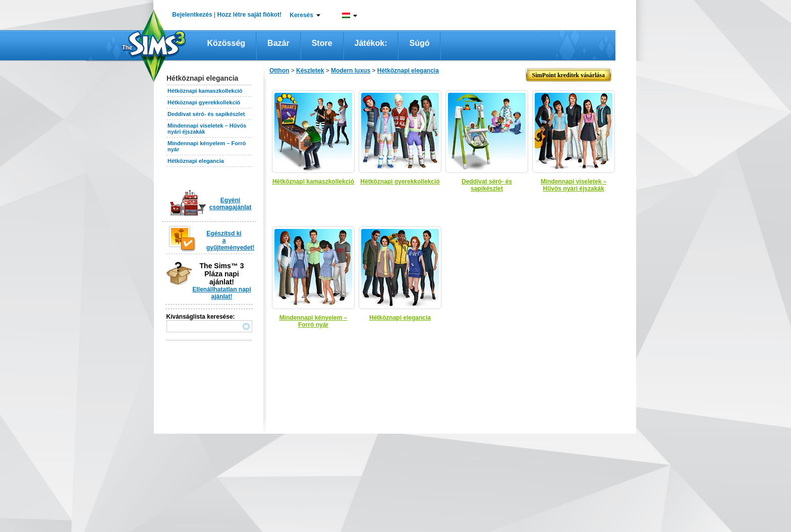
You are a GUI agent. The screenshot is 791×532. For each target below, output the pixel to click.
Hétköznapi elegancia (196, 161)
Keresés (301, 15)
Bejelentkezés (192, 15)
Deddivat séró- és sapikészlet (206, 114)
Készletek (310, 71)
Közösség (227, 43)
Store (322, 43)
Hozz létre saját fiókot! (249, 15)
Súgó (419, 43)
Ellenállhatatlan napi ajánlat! (221, 293)
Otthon (279, 71)
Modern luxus (351, 71)
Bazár (278, 43)
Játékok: (371, 43)
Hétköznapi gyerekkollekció (204, 102)
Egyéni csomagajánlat (230, 204)
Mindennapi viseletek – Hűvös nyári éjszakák (574, 185)
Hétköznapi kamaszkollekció (205, 91)
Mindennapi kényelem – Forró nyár (314, 321)
